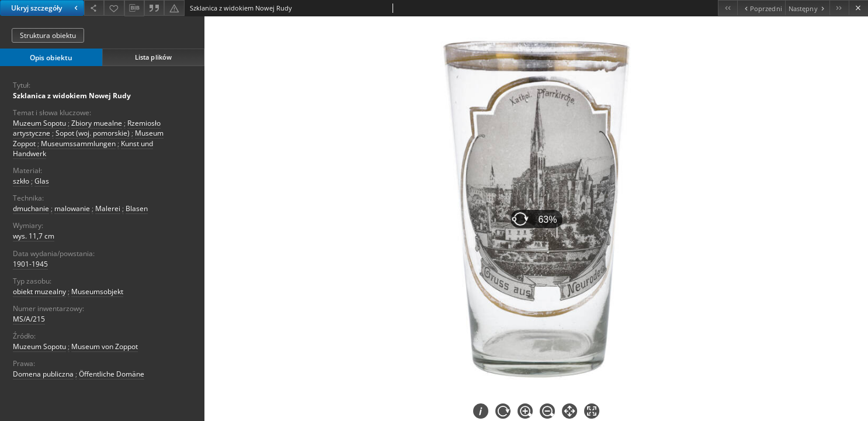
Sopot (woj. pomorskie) (93, 133)
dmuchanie (31, 208)
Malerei (108, 208)
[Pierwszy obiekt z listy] (728, 8)
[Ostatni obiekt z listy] (839, 8)
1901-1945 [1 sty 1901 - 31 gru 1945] (30, 264)
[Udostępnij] (94, 8)
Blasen (137, 208)
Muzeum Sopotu (39, 123)
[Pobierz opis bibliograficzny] (134, 8)
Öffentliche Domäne (112, 374)
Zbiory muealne (97, 123)
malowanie (72, 208)
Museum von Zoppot (105, 346)
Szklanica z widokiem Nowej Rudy (72, 96)
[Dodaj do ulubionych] (114, 8)
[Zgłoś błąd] (174, 8)
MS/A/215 (29, 319)
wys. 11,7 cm (34, 236)
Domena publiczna (43, 374)
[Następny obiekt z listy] (807, 8)
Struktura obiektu (48, 35)
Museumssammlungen (78, 144)
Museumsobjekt (97, 291)
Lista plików (153, 57)
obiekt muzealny (39, 291)
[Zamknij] (858, 8)
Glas (42, 181)
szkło (21, 181)
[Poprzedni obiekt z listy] (761, 8)
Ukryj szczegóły (46, 8)
